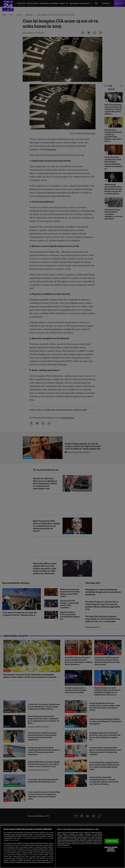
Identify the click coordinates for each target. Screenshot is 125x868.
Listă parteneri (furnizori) (64, 847)
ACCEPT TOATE (112, 841)
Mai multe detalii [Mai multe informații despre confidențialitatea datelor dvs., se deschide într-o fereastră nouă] (14, 840)
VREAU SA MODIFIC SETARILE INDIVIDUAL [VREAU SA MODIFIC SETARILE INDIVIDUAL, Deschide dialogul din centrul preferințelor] (111, 849)
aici (29, 855)
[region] (62, 847)
